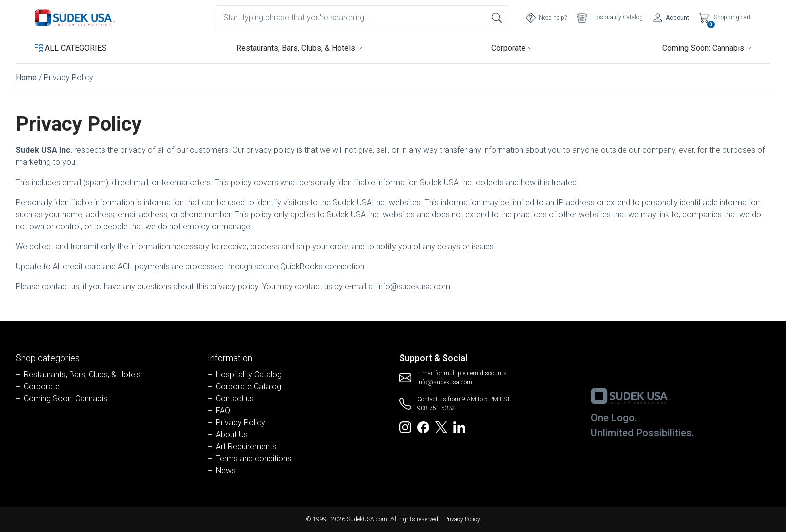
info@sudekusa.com (445, 382)
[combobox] (362, 18)
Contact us (235, 398)
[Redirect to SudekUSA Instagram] (405, 426)
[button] (71, 48)
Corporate (512, 48)
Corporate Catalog (248, 386)
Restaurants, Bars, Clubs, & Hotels (299, 48)
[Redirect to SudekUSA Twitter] (441, 426)
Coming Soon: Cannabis (707, 48)
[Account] (671, 18)
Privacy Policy (240, 422)
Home (26, 77)
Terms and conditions (253, 459)
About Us (232, 434)
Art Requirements (246, 447)
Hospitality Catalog (249, 374)
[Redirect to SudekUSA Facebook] (423, 426)
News (226, 471)
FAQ (223, 410)
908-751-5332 (436, 408)
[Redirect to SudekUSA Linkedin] (459, 426)
